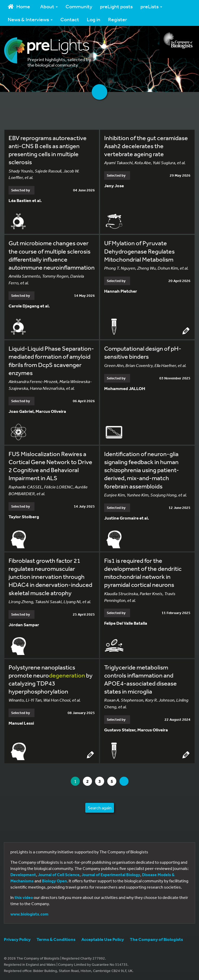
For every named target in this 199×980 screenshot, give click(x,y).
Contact (70, 19)
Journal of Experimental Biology (111, 875)
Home (19, 6)
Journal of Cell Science (59, 875)
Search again (100, 808)
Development (23, 875)
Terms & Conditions (56, 939)
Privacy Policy (17, 939)
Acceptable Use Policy (103, 939)
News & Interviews (30, 19)
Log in (94, 19)
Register (118, 19)
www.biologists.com (29, 914)
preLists (151, 6)
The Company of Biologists (156, 939)
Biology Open (54, 881)
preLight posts (116, 6)
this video (24, 897)
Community (79, 6)
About (49, 6)
